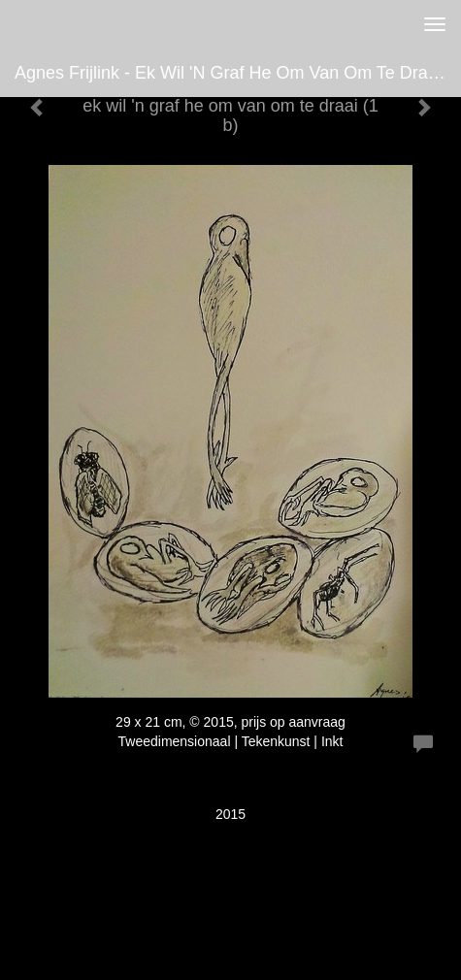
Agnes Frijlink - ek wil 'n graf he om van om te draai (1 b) (238, 73)
